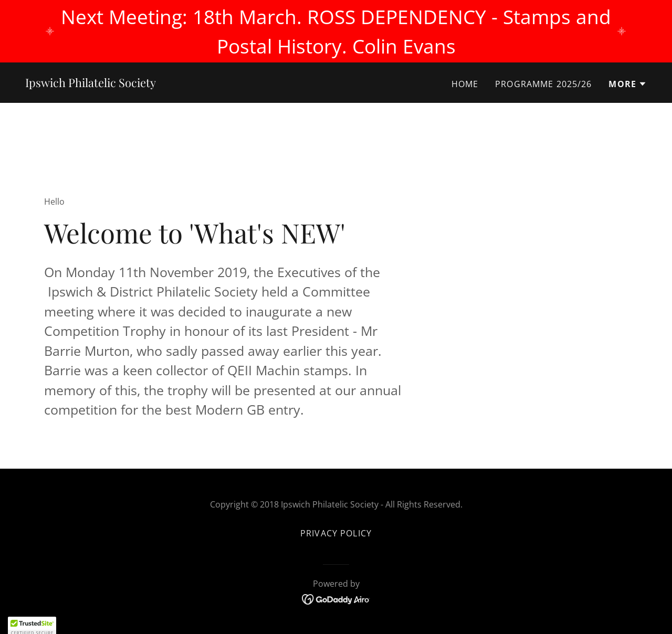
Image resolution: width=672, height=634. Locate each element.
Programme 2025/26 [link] (543, 84)
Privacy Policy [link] (336, 533)
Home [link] (465, 84)
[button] (628, 84)
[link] (91, 83)
